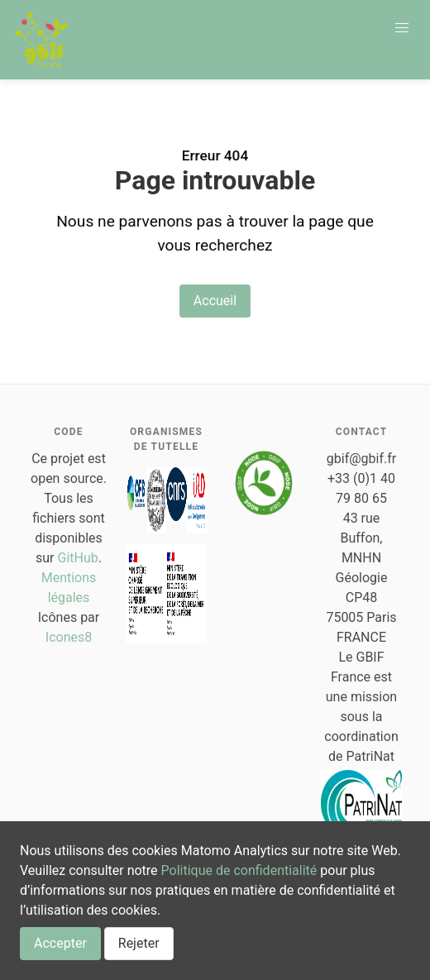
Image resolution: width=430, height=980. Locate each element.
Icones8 (69, 637)
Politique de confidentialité (239, 870)
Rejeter (139, 943)
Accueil (215, 301)
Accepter (60, 943)
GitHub (78, 558)
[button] (402, 28)
